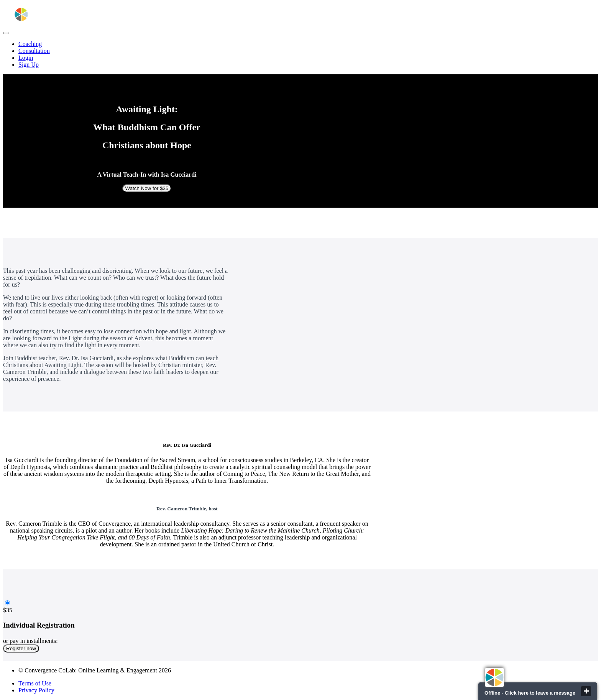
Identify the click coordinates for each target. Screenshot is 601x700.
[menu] (300, 54)
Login (26, 58)
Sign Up (29, 65)
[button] (6, 33)
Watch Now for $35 (147, 188)
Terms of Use (35, 683)
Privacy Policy (36, 690)
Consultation (34, 51)
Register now (21, 648)
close (586, 691)
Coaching (30, 44)
